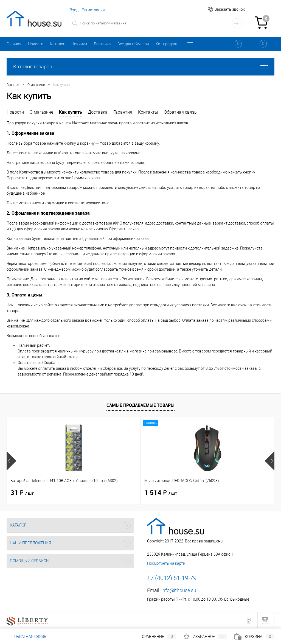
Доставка (102, 44)
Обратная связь (180, 112)
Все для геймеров (133, 44)
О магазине (41, 112)
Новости (36, 44)
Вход (74, 10)
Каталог (57, 44)
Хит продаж (166, 44)
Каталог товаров (140, 67)
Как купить (71, 112)
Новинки (79, 44)
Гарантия (123, 112)
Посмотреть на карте (166, 563)
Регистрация (93, 10)
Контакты (148, 112)
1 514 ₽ (116, 493)
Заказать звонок (230, 9)
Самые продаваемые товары (140, 405)
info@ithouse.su (179, 590)
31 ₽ (22, 493)
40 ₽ (201, 493)
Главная (14, 44)
